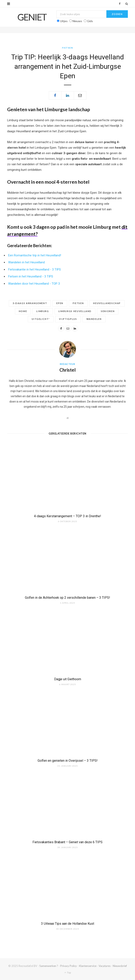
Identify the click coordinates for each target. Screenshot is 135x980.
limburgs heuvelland (75, 311)
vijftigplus (68, 319)
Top (68, 973)
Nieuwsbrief (120, 966)
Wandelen (94, 319)
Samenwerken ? (49, 966)
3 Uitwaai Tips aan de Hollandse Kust (68, 924)
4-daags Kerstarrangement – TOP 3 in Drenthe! (67, 516)
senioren (108, 311)
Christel (67, 370)
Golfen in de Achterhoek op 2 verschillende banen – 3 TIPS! (67, 598)
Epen (60, 303)
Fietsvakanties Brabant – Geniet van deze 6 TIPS (67, 842)
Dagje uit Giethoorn (68, 679)
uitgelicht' (41, 319)
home (23, 311)
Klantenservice (88, 966)
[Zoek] (127, 4)
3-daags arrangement (30, 303)
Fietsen (68, 48)
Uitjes (64, 21)
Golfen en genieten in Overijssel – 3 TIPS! (68, 761)
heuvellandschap (107, 303)
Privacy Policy (69, 966)
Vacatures (105, 966)
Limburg (43, 311)
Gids (90, 21)
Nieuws (77, 21)
